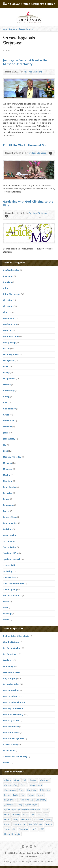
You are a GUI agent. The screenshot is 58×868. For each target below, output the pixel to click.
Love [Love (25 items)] (46, 814)
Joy (5, 445)
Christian (8, 300)
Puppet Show (10, 517)
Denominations (11, 336)
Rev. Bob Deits (11, 690)
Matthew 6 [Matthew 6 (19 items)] (39, 819)
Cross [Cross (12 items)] (21, 790)
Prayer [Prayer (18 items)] (7, 824)
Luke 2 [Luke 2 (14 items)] (7, 819)
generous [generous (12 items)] (9, 805)
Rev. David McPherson (14, 702)
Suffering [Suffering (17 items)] (24, 829)
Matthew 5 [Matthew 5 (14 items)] (26, 819)
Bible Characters (12, 294)
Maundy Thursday (12, 457)
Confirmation (10, 324)
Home (4, 29)
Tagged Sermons (26, 29)
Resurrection (10, 535)
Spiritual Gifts (11, 553)
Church (7, 312)
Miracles (7, 463)
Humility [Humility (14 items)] (16, 814)
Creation (8, 330)
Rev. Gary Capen (11, 720)
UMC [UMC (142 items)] (42, 829)
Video (51, 153)
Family (6, 372)
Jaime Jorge (9, 666)
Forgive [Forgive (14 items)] (40, 795)
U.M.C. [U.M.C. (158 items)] (34, 829)
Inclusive (8, 427)
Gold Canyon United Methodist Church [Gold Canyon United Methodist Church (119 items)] (22, 810)
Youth (6, 619)
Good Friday (9, 409)
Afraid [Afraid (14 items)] (17, 780)
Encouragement (11, 354)
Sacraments (9, 541)
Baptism (7, 282)
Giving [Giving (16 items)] (19, 805)
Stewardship (10, 565)
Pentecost (8, 505)
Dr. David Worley (12, 648)
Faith (6, 366)
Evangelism (9, 360)
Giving (6, 397)
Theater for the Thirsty (15, 756)
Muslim (7, 475)
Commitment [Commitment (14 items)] (36, 785)
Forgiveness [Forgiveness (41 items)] (10, 800)
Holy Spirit (9, 421)
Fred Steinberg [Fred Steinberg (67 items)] (26, 800)
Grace (6, 415)
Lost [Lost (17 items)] (39, 814)
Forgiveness (9, 378)
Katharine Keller (11, 684)
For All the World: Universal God (25, 145)
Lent (5, 451)
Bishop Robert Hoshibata (16, 636)
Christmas (8, 306)
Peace (6, 499)
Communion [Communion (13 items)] (10, 790)
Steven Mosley (11, 744)
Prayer (6, 511)
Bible (6, 288)
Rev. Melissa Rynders (14, 739)
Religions (8, 529)
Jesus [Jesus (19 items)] (25, 814)
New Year (8, 481)
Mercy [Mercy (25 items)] (49, 819)
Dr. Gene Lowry (11, 654)
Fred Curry (8, 660)
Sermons (13, 29)
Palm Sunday (10, 487)
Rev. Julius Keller (11, 732)
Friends (7, 385)
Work (6, 608)
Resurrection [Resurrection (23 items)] (19, 824)
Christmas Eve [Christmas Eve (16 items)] (11, 785)
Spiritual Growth (12, 559)
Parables (8, 493)
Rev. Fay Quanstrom (13, 708)
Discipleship (9, 342)
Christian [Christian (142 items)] (33, 780)
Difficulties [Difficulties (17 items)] (45, 790)
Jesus (6, 433)
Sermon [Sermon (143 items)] (49, 824)
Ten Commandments (14, 583)
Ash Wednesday (11, 270)
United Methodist (12, 595)
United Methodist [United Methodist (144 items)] (12, 834)
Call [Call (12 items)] (24, 780)
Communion (9, 318)
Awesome (8, 276)
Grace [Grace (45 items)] (46, 810)
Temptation (9, 577)
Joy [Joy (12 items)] (32, 814)
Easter (6, 348)
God (5, 403)
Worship (7, 613)
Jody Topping (10, 678)
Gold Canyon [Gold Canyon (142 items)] (31, 805)
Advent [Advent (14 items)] (8, 780)
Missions (8, 469)
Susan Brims (9, 750)
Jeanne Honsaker (12, 672)
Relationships (10, 523)
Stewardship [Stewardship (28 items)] (10, 829)
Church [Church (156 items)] (24, 785)
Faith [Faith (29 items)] (15, 795)
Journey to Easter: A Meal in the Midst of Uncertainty (25, 62)
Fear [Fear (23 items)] (23, 795)
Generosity (9, 391)
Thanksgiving (10, 589)
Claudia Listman (11, 642)
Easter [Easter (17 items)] (7, 795)
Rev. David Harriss (12, 696)
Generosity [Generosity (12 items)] (41, 800)
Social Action (10, 547)
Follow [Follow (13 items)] (31, 795)
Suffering (8, 571)
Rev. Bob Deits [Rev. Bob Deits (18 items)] (35, 824)
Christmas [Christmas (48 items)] (45, 780)
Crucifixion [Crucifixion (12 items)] (32, 790)
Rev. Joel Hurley (11, 726)
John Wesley (9, 439)
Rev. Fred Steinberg (33, 72)
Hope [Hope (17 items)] (7, 814)
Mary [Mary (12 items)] (16, 819)
